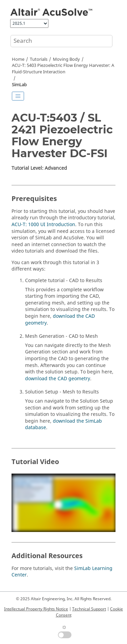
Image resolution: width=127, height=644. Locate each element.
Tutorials (39, 59)
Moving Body (66, 59)
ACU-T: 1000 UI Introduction (43, 225)
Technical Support (89, 609)
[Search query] (61, 41)
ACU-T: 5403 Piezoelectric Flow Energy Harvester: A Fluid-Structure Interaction (63, 69)
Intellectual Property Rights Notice (36, 609)
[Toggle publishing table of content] (18, 96)
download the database (63, 425)
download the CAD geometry (60, 320)
